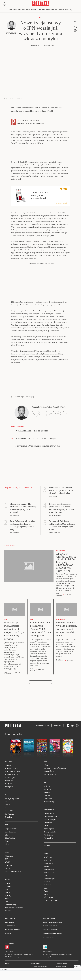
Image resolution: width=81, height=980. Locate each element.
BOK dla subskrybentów (12, 930)
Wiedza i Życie (10, 778)
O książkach (48, 823)
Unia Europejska (11, 833)
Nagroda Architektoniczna (14, 908)
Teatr (7, 899)
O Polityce (8, 934)
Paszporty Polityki (11, 905)
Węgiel (7, 863)
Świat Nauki (9, 781)
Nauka (39, 10)
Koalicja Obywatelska (12, 799)
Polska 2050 (9, 811)
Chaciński (47, 796)
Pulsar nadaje (48, 839)
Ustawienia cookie (49, 938)
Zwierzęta (47, 882)
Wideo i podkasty (52, 10)
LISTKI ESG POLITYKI (14, 872)
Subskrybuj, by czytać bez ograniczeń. (30, 124)
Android (10, 953)
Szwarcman (48, 790)
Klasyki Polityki (49, 879)
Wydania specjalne (11, 769)
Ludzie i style (48, 861)
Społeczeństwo (49, 870)
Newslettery (48, 858)
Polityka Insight (35, 964)
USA (7, 836)
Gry (6, 902)
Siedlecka (47, 787)
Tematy (46, 892)
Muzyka (8, 887)
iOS (6, 953)
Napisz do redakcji (11, 927)
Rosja (7, 842)
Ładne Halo (45, 967)
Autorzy (46, 889)
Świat (23, 10)
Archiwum (47, 885)
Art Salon (8, 911)
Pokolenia (61, 10)
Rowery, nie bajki (50, 833)
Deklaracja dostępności (51, 930)
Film (7, 890)
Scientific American (12, 775)
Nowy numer (13, 10)
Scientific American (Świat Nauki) (55, 769)
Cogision (40, 967)
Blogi (44, 10)
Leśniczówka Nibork (62, 964)
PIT (6, 860)
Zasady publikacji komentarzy (52, 923)
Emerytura (9, 866)
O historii (47, 826)
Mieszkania (9, 857)
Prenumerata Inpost (43, 726)
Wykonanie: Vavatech (61, 967)
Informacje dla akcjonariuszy (53, 934)
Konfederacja (10, 815)
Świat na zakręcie (50, 820)
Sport (45, 876)
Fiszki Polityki (47, 953)
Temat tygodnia (49, 814)
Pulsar (46, 766)
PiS (6, 802)
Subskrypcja (57, 726)
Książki (8, 884)
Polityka (8, 766)
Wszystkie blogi (49, 802)
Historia (46, 867)
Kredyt (7, 869)
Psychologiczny (49, 829)
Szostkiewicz (48, 793)
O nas (46, 895)
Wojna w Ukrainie (11, 829)
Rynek (28, 10)
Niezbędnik (9, 787)
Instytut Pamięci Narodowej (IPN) (24, 398)
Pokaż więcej (40, 683)
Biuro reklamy (9, 923)
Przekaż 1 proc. (49, 873)
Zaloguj (73, 4)
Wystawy (8, 896)
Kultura (34, 10)
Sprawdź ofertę (62, 204)
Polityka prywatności (50, 927)
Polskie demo (48, 836)
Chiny (7, 845)
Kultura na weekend (50, 817)
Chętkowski (48, 799)
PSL (7, 808)
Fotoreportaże (48, 864)
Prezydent (8, 818)
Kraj (19, 10)
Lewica (8, 805)
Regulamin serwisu (49, 919)
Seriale (7, 893)
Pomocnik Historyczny (13, 772)
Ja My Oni (9, 784)
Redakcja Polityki (10, 919)
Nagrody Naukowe (50, 775)
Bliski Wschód (10, 839)
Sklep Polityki (48, 898)
